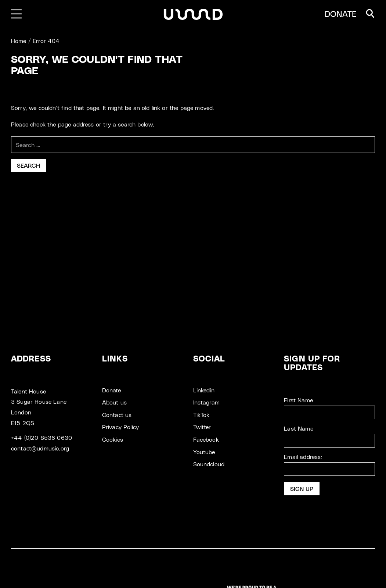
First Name (298, 400)
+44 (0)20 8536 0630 (42, 437)
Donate (111, 390)
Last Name (298, 428)
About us (114, 402)
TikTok (201, 415)
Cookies (113, 439)
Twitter (202, 427)
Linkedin (204, 390)
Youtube (204, 452)
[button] (370, 14)
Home (19, 41)
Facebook (206, 439)
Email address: (329, 464)
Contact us (117, 415)
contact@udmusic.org (40, 448)
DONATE (341, 14)
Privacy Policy (120, 427)
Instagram (206, 402)
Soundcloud (209, 464)
